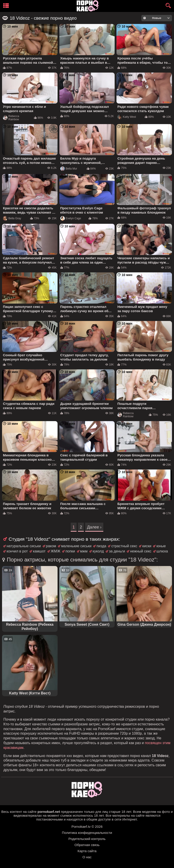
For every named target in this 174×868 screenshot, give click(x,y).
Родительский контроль (87, 839)
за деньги (117, 551)
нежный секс (141, 551)
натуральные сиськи (24, 546)
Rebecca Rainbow (11, 118)
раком (51, 546)
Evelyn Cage (71, 218)
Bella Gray (12, 218)
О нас (87, 857)
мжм (84, 551)
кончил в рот (17, 551)
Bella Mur (69, 169)
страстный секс (124, 546)
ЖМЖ (56, 551)
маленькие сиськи (76, 546)
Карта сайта (87, 851)
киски (147, 546)
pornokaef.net (49, 812)
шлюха (162, 551)
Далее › (94, 527)
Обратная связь (87, 845)
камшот (39, 551)
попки (70, 551)
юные (161, 546)
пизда (101, 546)
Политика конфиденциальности (87, 833)
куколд (98, 551)
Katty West (127, 117)
